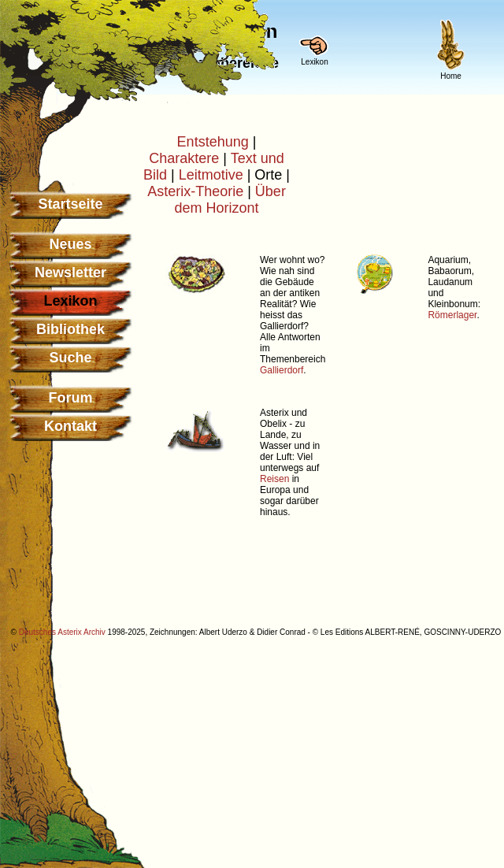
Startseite (70, 204)
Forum (71, 398)
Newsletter (70, 273)
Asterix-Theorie (195, 191)
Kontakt (70, 426)
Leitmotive (211, 175)
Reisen (274, 479)
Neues (70, 244)
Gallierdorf (282, 370)
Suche (70, 358)
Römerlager (452, 315)
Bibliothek (70, 329)
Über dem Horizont (230, 200)
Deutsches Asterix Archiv (62, 632)
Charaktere (184, 158)
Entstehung (213, 142)
